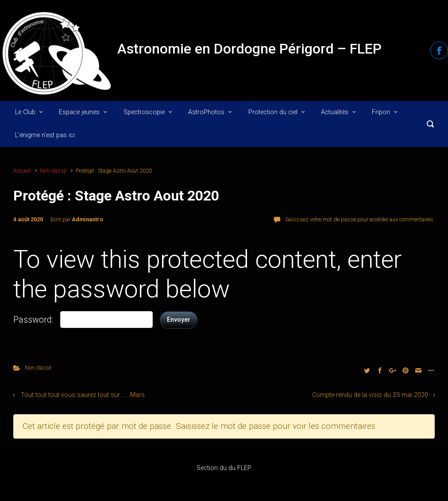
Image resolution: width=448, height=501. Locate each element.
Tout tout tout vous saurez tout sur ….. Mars (83, 395)
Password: (33, 320)
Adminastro (87, 219)
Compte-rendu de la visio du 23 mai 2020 (370, 395)
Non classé (53, 171)
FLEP (244, 468)
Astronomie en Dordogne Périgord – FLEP (249, 49)
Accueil (22, 171)
